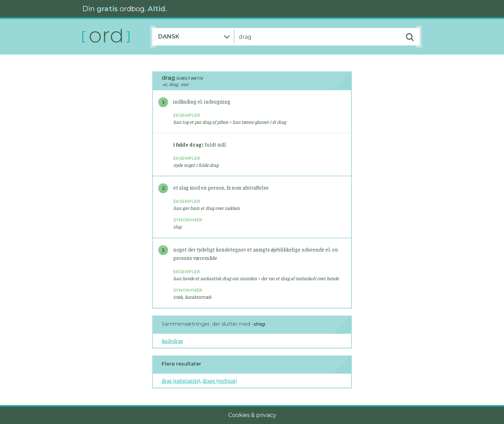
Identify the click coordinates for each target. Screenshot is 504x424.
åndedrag (172, 341)
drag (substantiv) (181, 380)
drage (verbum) (220, 380)
